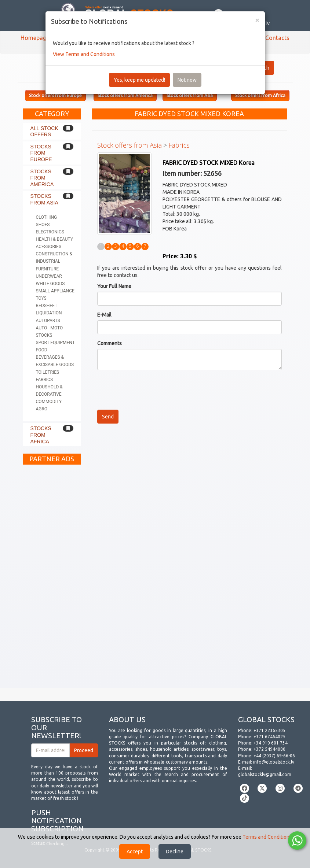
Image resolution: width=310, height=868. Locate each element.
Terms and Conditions (267, 837)
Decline (175, 852)
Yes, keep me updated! (139, 80)
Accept (135, 852)
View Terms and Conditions (84, 54)
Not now (187, 80)
